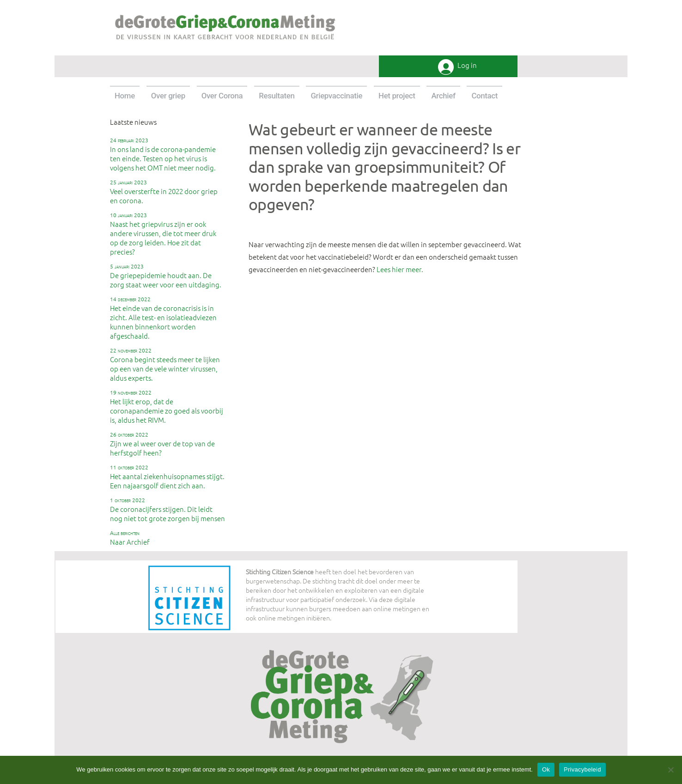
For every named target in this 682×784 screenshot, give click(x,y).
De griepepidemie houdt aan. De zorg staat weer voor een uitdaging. (166, 276)
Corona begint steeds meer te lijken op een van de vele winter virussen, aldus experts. (165, 365)
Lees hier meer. (400, 269)
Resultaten (277, 96)
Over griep (168, 96)
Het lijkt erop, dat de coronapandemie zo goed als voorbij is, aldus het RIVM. (167, 407)
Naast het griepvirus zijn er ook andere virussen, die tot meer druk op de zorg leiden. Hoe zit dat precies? (163, 234)
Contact (484, 96)
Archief (443, 96)
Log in (467, 65)
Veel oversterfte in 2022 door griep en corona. (164, 192)
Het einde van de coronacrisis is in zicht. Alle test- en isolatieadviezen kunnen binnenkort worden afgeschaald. (163, 318)
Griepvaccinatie (336, 96)
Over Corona (222, 96)
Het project (397, 96)
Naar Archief (130, 538)
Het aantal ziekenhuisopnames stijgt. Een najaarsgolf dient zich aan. (167, 477)
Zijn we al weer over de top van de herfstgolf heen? (162, 444)
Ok (546, 769)
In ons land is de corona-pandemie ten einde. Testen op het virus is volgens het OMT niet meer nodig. (163, 154)
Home (125, 96)
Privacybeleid (582, 769)
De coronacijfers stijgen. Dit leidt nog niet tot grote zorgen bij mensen (167, 510)
